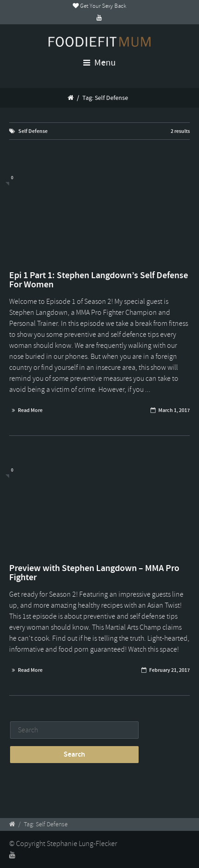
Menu (99, 63)
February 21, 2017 (169, 670)
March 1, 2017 (174, 410)
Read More (30, 410)
